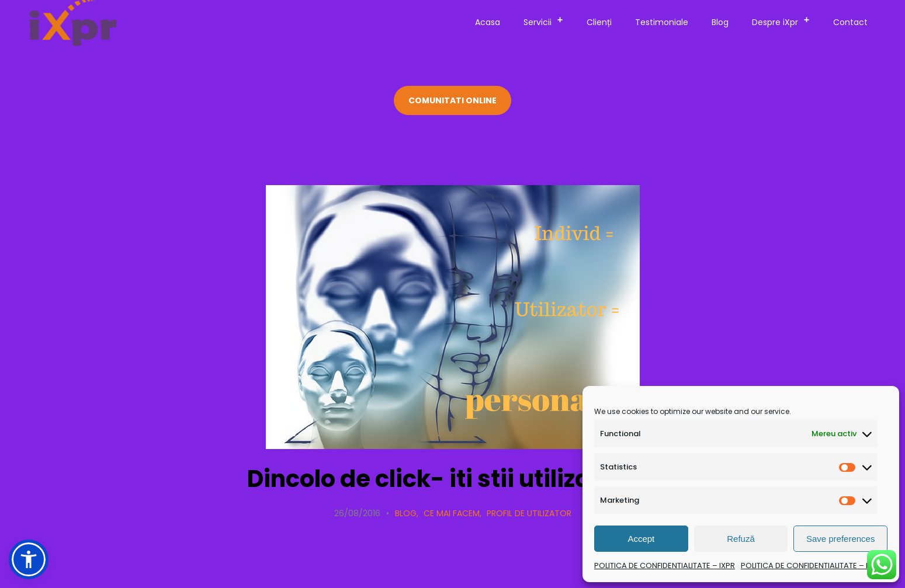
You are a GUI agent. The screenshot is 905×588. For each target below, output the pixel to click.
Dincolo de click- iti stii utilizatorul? (453, 479)
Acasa (488, 22)
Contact (850, 22)
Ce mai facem (452, 513)
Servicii (547, 20)
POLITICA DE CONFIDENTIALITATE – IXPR (665, 566)
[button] (29, 559)
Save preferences (841, 539)
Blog (720, 22)
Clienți (599, 22)
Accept (641, 539)
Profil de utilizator (529, 513)
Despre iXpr (784, 20)
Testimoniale (662, 22)
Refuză (741, 539)
